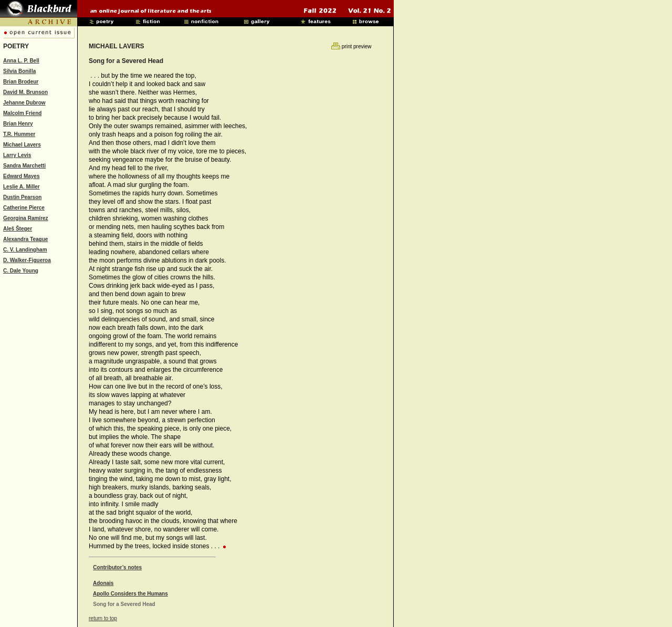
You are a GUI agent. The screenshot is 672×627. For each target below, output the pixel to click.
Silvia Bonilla (19, 71)
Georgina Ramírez (26, 218)
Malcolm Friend (22, 113)
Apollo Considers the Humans (130, 594)
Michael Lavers (22, 145)
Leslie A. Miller (22, 187)
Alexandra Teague (25, 239)
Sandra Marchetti (24, 166)
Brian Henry (18, 124)
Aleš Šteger (18, 229)
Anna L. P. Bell (21, 61)
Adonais (103, 583)
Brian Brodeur (21, 82)
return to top (103, 618)
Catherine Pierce (24, 208)
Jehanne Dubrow (24, 103)
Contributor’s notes (117, 567)
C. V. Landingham (25, 250)
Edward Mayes (21, 176)
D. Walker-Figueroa (27, 260)
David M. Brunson (25, 92)
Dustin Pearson (22, 197)
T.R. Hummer (19, 134)
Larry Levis (17, 155)
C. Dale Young (21, 271)
